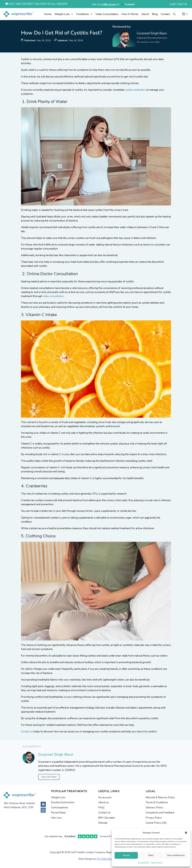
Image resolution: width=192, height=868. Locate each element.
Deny (151, 855)
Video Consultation (107, 14)
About (145, 14)
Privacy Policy (157, 862)
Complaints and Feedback (160, 813)
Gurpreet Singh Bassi (152, 33)
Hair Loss (56, 818)
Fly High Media (105, 859)
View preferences (176, 855)
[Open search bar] (174, 14)
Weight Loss (64, 14)
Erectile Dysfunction (63, 802)
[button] (186, 833)
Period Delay (58, 813)
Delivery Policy (154, 808)
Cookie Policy (144, 862)
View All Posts (49, 777)
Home (48, 14)
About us (103, 802)
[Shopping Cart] (183, 14)
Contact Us (104, 813)
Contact (165, 14)
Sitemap (103, 823)
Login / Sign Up (178, 4)
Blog (155, 14)
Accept (126, 855)
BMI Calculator (107, 818)
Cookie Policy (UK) (156, 823)
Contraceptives (60, 808)
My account (105, 797)
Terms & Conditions (157, 802)
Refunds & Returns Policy (160, 797)
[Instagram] (43, 810)
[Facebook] (43, 804)
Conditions (84, 14)
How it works (130, 14)
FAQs (101, 808)
